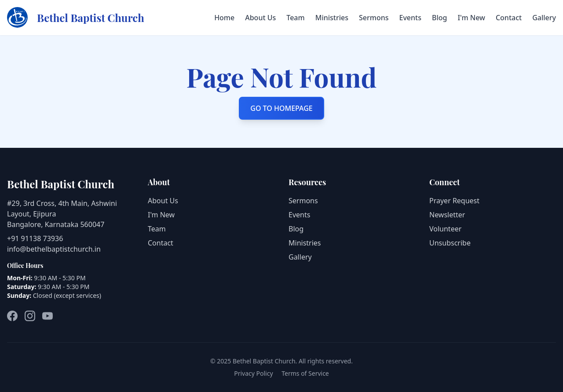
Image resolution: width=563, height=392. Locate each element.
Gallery (544, 18)
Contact (509, 18)
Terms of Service (305, 373)
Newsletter (447, 215)
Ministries (332, 18)
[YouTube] (48, 316)
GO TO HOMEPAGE (281, 108)
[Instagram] (30, 316)
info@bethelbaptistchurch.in (54, 249)
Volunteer (445, 229)
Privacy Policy (253, 373)
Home (224, 18)
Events (410, 18)
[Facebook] (12, 316)
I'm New (471, 18)
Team (295, 18)
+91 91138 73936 (35, 238)
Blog (439, 18)
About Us (260, 18)
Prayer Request (454, 201)
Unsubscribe (450, 243)
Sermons (374, 18)
